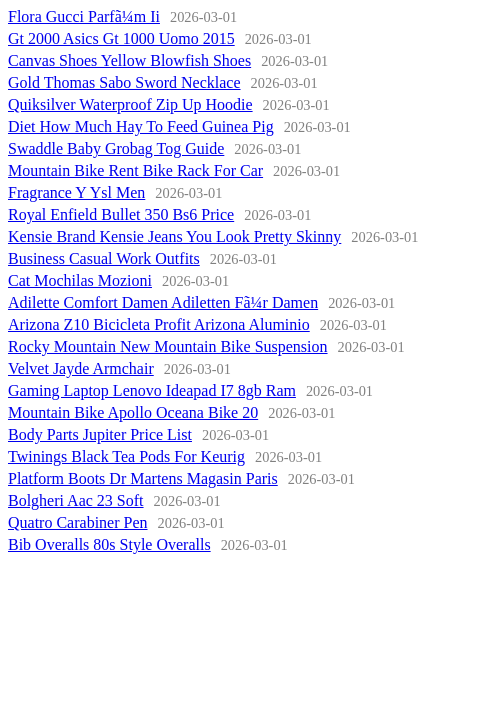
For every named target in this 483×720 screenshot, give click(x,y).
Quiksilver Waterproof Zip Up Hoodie (130, 104)
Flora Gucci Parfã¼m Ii (84, 16)
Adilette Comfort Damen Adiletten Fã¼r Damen (163, 302)
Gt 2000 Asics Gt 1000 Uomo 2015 (121, 38)
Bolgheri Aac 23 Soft (76, 500)
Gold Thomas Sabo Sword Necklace (124, 82)
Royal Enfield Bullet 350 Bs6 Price (121, 214)
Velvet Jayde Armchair (81, 368)
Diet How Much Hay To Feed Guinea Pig (141, 126)
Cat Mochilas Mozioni (80, 280)
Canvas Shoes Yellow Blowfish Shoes (129, 60)
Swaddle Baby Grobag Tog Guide (116, 148)
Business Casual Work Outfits (104, 258)
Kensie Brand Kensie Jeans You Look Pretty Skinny (174, 236)
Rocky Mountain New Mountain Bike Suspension (168, 346)
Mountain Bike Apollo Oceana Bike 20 (133, 412)
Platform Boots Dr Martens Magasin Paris (143, 478)
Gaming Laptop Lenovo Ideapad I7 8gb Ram (152, 390)
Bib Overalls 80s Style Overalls (109, 544)
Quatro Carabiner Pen (78, 522)
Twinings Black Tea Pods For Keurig (126, 456)
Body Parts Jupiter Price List (100, 434)
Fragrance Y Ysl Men (76, 192)
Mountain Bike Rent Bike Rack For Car (135, 170)
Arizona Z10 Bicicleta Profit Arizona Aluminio (159, 324)
